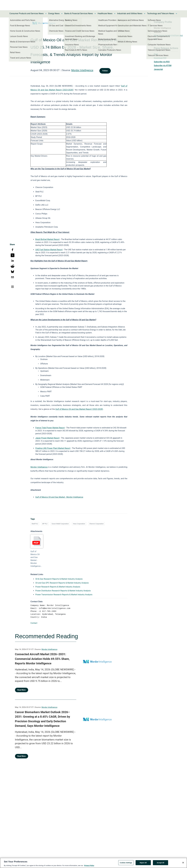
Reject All (143, 863)
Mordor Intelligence (82, 70)
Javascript (158, 69)
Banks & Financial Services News (79, 13)
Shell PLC (35, 524)
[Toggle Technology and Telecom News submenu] (176, 14)
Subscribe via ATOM (163, 66)
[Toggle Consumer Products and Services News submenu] (46, 14)
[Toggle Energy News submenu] (62, 14)
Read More (22, 690)
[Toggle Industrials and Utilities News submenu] (145, 14)
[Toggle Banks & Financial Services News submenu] (95, 14)
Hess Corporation (79, 524)
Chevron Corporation (96, 524)
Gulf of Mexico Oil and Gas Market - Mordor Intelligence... (36, 559)
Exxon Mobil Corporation (60, 524)
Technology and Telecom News (161, 13)
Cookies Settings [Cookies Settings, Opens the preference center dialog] (126, 863)
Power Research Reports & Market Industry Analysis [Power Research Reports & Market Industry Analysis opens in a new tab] (58, 587)
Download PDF (160, 58)
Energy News (54, 13)
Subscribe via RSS (162, 62)
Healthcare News (105, 13)
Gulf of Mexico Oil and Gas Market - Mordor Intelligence (59, 497)
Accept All (161, 863)
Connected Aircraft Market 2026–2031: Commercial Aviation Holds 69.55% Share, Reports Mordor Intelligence (42, 659)
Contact (34, 623)
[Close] (183, 863)
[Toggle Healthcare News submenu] (115, 14)
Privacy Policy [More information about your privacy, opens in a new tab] (89, 866)
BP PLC (45, 524)
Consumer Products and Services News (26, 13)
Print (156, 54)
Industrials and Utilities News (130, 13)
